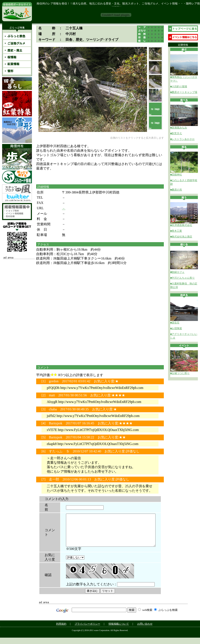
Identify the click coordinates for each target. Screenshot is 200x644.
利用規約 (61, 630)
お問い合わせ (145, 630)
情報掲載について (119, 630)
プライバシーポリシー (87, 630)
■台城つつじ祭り (180, 373)
